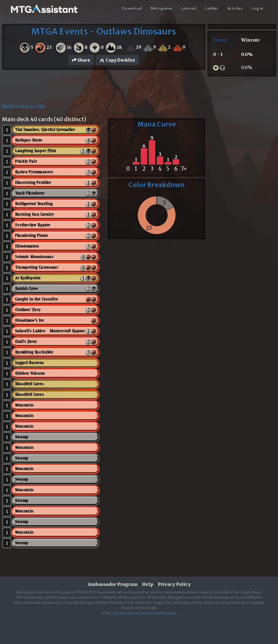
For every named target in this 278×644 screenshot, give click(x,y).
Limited (189, 8)
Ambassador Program (113, 584)
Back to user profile (24, 106)
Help (148, 584)
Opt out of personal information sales (145, 613)
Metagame (162, 8)
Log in (257, 8)
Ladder (212, 8)
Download (132, 8)
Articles (235, 8)
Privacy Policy (174, 584)
